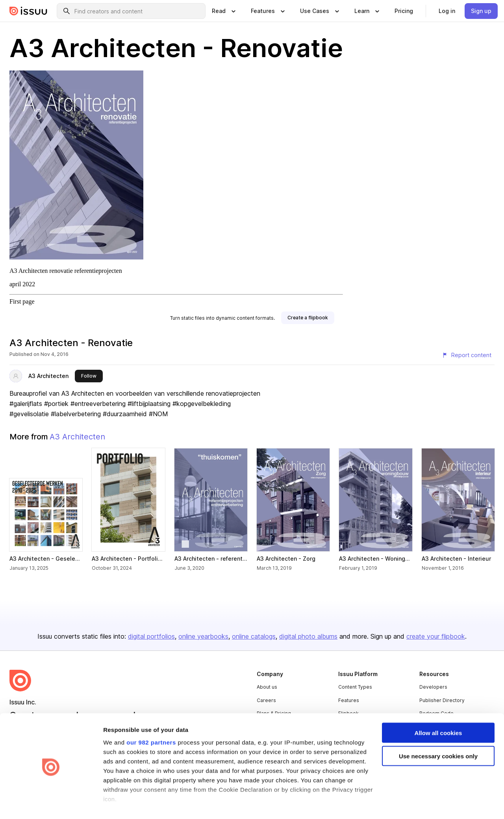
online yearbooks (203, 636)
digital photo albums (308, 636)
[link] (404, 11)
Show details (121, 803)
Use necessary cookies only (438, 731)
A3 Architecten (48, 376)
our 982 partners (151, 716)
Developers (433, 687)
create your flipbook (436, 636)
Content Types (355, 687)
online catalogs (254, 636)
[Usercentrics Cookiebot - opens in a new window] (51, 804)
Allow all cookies (438, 707)
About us (267, 687)
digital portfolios (151, 636)
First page (22, 301)
